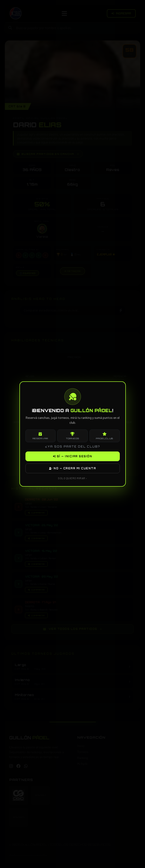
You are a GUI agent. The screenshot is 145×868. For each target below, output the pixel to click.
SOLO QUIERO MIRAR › (72, 478)
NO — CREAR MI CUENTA (72, 468)
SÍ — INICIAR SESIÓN (73, 456)
